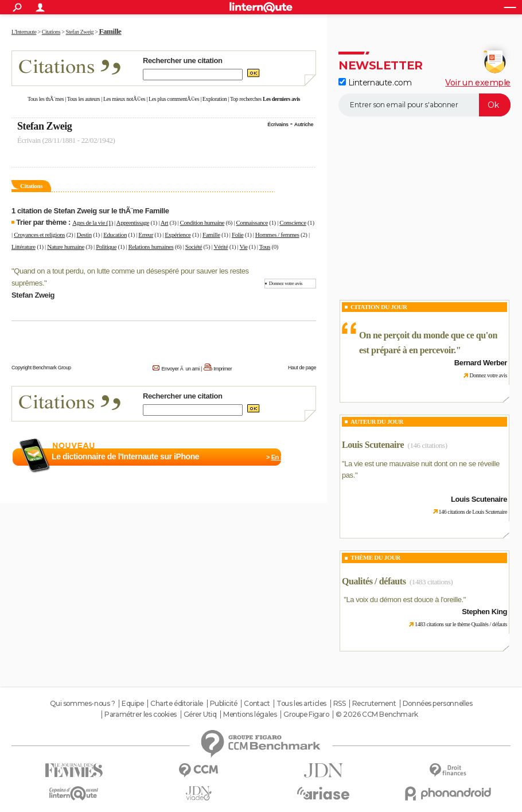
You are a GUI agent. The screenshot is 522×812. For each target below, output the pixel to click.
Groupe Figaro (306, 715)
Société (194, 247)
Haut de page (302, 368)
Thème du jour (375, 557)
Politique (106, 247)
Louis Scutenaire (373, 445)
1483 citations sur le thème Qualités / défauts (461, 624)
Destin (84, 235)
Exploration (215, 99)
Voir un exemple (478, 83)
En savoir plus (291, 457)
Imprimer (223, 369)
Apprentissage (133, 222)
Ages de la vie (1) (93, 222)
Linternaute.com (375, 83)
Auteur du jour (377, 421)
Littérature (24, 247)
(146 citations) (428, 445)
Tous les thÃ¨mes (46, 99)
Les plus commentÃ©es (174, 99)
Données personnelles (438, 704)
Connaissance (252, 222)
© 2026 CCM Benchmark (377, 715)
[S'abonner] (424, 105)
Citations (31, 186)
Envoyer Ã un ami (181, 369)
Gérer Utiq (200, 715)
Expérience (178, 235)
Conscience (293, 222)
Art (164, 222)
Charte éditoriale (177, 704)
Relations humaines (151, 247)
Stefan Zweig (44, 126)
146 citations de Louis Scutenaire (473, 512)
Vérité (221, 247)
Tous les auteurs (84, 99)
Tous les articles (301, 704)
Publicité (224, 704)
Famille (211, 235)
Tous (265, 247)
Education (115, 235)
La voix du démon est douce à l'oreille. (404, 600)
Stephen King (484, 612)
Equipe (133, 704)
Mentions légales (250, 715)
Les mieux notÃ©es (124, 99)
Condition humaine (202, 222)
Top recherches (246, 99)
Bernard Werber (481, 363)
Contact (257, 704)
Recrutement (374, 704)
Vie (244, 247)
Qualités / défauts (374, 581)
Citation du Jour (379, 307)
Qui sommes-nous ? (83, 704)
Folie (238, 235)
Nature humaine (66, 247)
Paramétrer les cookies (141, 715)
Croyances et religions (39, 235)
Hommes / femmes (277, 235)
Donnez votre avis (286, 283)
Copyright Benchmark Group (41, 368)
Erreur (146, 235)
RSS (340, 704)
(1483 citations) (431, 582)
